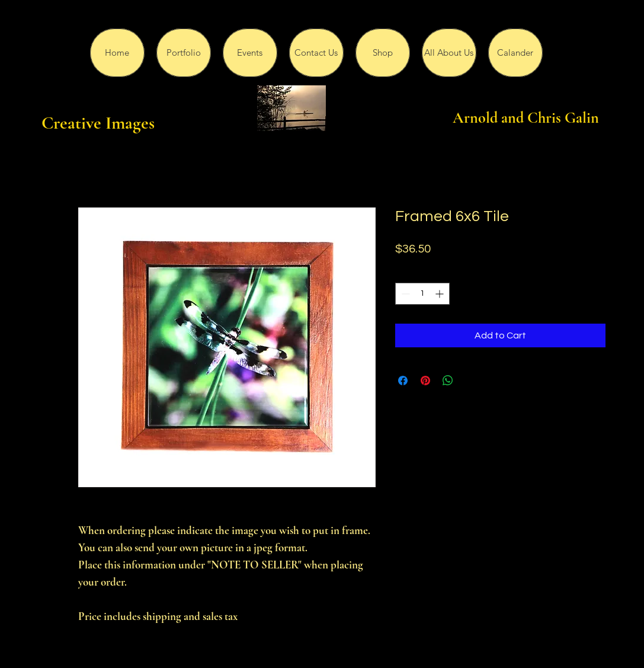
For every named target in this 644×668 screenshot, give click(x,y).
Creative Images (98, 123)
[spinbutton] (422, 294)
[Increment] (440, 294)
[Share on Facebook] (403, 381)
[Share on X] (470, 381)
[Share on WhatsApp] (448, 381)
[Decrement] (404, 294)
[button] (184, 53)
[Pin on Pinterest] (425, 381)
